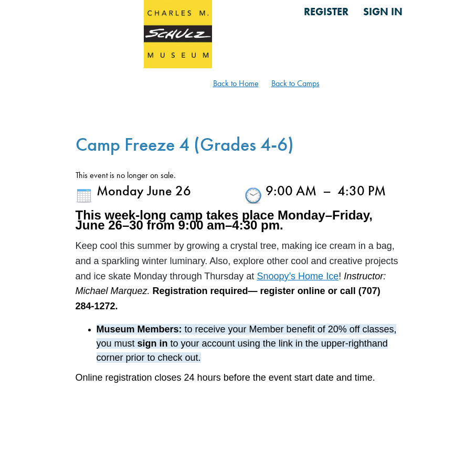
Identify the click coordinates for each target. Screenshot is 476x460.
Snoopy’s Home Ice (298, 276)
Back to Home (236, 83)
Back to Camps (295, 83)
